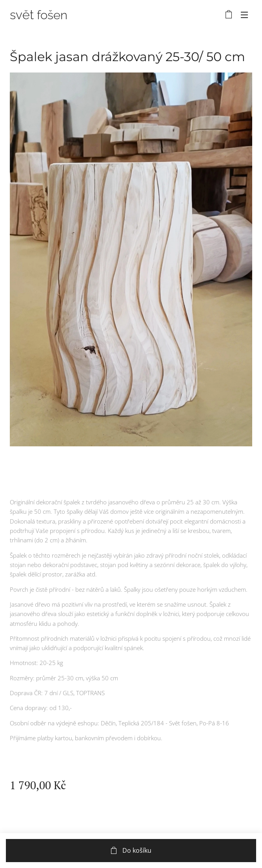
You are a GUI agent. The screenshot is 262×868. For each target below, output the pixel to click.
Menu (244, 15)
